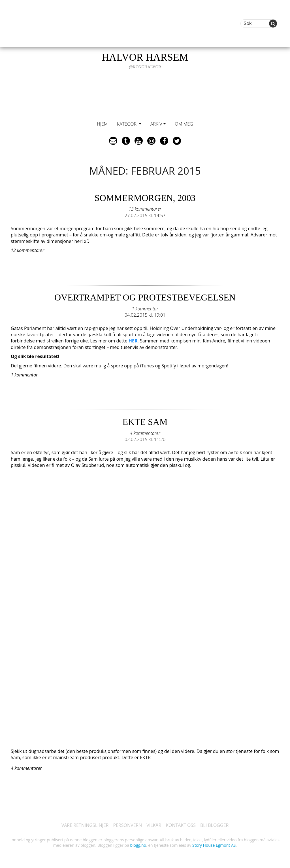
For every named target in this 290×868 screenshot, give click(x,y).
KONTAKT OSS (181, 824)
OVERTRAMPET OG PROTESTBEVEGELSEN (145, 297)
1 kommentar (145, 308)
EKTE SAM (145, 421)
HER (133, 340)
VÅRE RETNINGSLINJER (85, 824)
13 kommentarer (145, 209)
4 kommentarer (145, 432)
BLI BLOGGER (214, 824)
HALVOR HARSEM (145, 61)
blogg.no (138, 845)
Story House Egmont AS (214, 845)
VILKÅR (154, 824)
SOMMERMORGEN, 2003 (145, 198)
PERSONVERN (127, 824)
